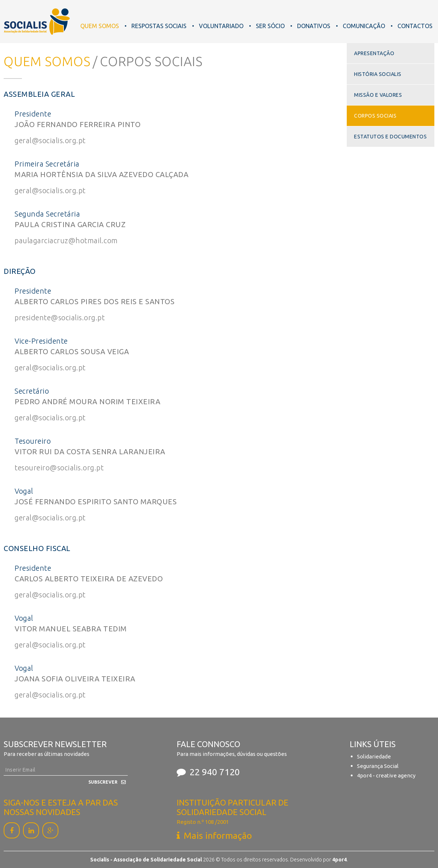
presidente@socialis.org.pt (60, 318)
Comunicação (364, 26)
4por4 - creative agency (386, 775)
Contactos (415, 26)
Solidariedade (374, 756)
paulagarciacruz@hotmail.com (66, 240)
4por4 (339, 860)
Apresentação (374, 53)
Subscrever (103, 782)
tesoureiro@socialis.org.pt (59, 468)
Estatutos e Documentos (390, 137)
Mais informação (218, 836)
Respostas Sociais (159, 26)
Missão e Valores (378, 95)
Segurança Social (378, 766)
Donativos (314, 26)
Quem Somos (100, 26)
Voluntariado (221, 26)
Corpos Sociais (375, 116)
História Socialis (378, 74)
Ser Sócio (270, 26)
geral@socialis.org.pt (50, 140)
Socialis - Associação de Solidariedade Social (37, 22)
